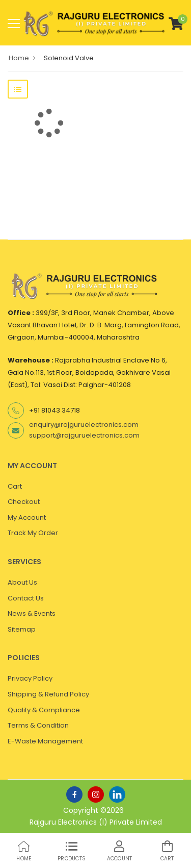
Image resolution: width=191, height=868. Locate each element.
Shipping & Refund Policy (48, 694)
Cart (15, 486)
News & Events (32, 613)
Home (19, 58)
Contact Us (26, 598)
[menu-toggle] (14, 23)
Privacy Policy (30, 678)
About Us (22, 582)
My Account (27, 517)
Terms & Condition (38, 725)
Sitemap (22, 629)
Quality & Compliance (44, 710)
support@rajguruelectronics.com (84, 435)
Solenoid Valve (69, 58)
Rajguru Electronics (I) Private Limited (96, 822)
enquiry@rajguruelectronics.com (84, 425)
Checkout (24, 502)
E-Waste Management (45, 741)
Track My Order (33, 533)
